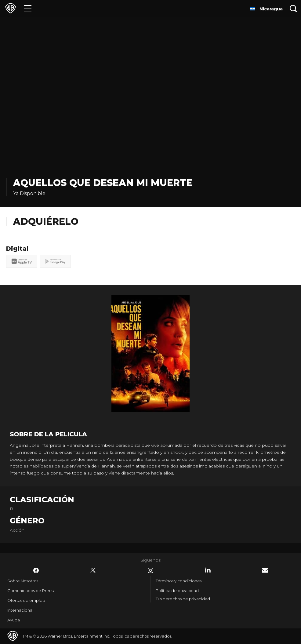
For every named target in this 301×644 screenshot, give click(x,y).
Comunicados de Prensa (31, 591)
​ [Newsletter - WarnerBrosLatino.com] (265, 570)
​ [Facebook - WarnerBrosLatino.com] (36, 570)
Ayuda (14, 620)
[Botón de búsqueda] (293, 8)
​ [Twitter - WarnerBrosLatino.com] (93, 570)
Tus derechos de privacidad (183, 599)
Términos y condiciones (179, 581)
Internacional (20, 610)
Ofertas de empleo (26, 600)
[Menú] (28, 8)
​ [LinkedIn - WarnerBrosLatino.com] (208, 570)
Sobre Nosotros (23, 581)
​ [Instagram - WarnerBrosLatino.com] (150, 570)
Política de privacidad (177, 591)
